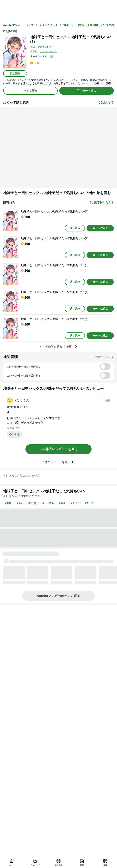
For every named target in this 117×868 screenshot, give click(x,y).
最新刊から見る (102, 203)
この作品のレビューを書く (58, 449)
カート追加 (87, 91)
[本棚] (105, 862)
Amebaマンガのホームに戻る (58, 596)
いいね (14, 434)
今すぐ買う (30, 91)
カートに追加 (100, 228)
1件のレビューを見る (58, 462)
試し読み (15, 73)
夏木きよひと (45, 47)
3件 (51, 56)
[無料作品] (58, 862)
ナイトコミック (48, 51)
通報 (106, 400)
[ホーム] (12, 862)
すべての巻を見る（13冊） (58, 347)
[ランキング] (35, 862)
